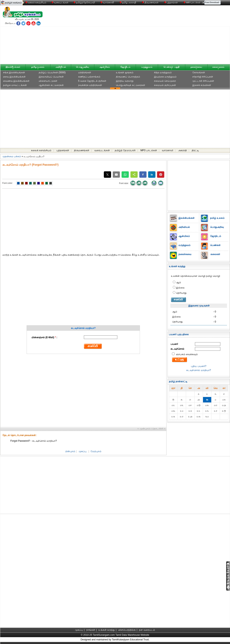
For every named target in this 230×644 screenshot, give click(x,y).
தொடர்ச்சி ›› (159, 429)
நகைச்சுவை (196, 67)
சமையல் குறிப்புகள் (165, 85)
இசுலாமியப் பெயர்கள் (51, 77)
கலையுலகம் (218, 67)
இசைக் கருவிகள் (202, 85)
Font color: (8, 183)
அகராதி (183, 150)
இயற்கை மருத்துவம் (165, 77)
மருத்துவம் (147, 67)
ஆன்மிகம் (105, 67)
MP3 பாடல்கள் (192, 2)
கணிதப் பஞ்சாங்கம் (89, 77)
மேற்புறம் (96, 451)
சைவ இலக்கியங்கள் (14, 77)
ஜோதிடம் (125, 67)
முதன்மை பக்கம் (12, 156)
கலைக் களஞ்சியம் (36, 2)
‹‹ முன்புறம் (144, 429)
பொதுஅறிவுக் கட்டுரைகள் (130, 85)
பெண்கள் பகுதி (171, 67)
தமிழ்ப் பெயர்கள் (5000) (52, 72)
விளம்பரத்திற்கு (127, 630)
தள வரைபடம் (147, 630)
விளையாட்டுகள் (48, 81)
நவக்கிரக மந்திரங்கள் (90, 85)
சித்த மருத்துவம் (163, 72)
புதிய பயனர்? (199, 366)
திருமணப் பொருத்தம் (128, 77)
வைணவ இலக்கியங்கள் (16, 81)
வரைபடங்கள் (60, 2)
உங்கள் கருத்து (107, 630)
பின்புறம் (70, 451)
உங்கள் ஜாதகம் (125, 72)
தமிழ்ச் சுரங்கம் (13, 3)
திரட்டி (195, 150)
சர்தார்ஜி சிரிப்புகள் (203, 77)
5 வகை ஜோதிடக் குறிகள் (92, 81)
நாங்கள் (91, 630)
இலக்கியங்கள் (13, 67)
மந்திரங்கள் (85, 72)
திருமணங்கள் (150, 2)
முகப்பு (83, 451)
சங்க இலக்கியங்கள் (14, 72)
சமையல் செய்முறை (165, 81)
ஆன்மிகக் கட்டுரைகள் (51, 85)
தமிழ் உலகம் (38, 67)
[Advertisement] (154, 36)
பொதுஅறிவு (83, 67)
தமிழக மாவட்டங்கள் (15, 85)
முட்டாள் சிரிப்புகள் (203, 81)
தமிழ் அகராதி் (128, 2)
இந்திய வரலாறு (125, 81)
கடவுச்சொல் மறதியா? (199, 370)
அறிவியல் (61, 67)
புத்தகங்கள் (171, 2)
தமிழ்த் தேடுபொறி (84, 2)
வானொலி (107, 2)
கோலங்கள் (199, 72)
